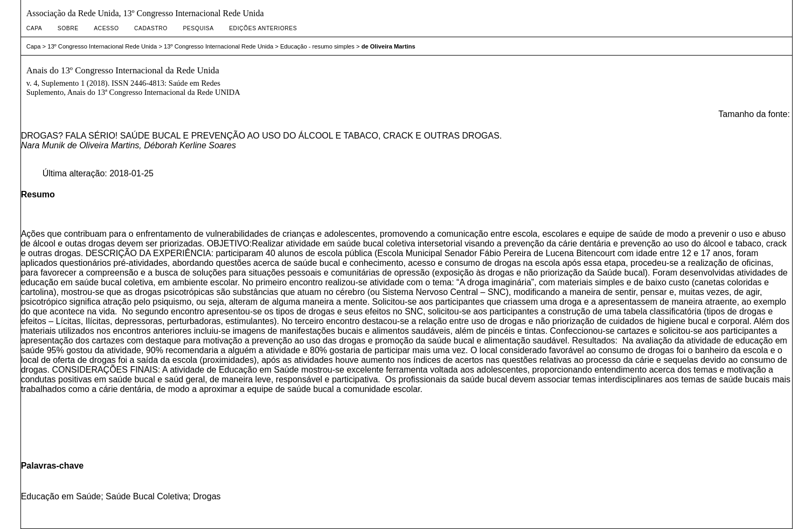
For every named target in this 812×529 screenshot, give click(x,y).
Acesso (106, 28)
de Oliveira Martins (388, 46)
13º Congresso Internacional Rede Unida (102, 46)
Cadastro (151, 28)
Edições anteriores (263, 28)
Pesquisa (198, 28)
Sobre (68, 28)
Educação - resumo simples (317, 46)
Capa (34, 28)
